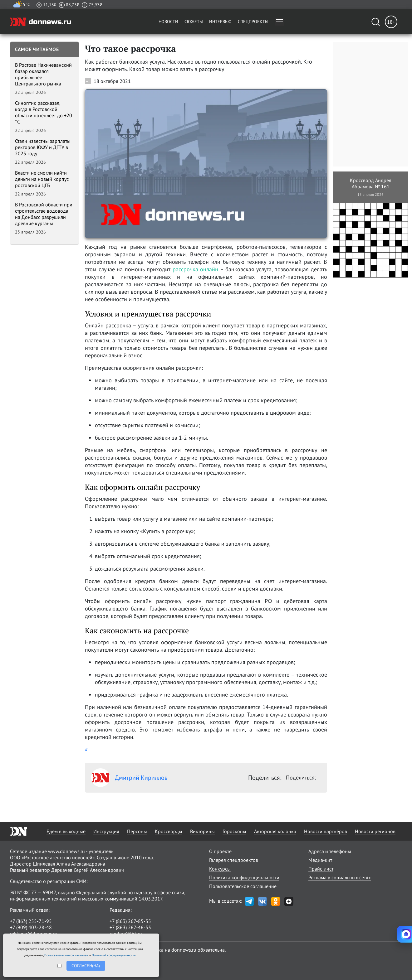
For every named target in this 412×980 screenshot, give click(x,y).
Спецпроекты (253, 22)
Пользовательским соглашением (66, 955)
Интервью (220, 22)
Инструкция (106, 831)
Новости (168, 22)
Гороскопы (234, 831)
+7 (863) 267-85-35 (130, 921)
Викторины (202, 831)
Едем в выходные (66, 831)
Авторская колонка (275, 831)
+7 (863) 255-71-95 (31, 921)
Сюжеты (194, 22)
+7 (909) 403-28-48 (31, 927)
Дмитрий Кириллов (129, 778)
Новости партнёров (326, 831)
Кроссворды (169, 831)
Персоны (137, 831)
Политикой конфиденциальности (114, 955)
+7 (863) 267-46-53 (130, 927)
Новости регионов (375, 831)
